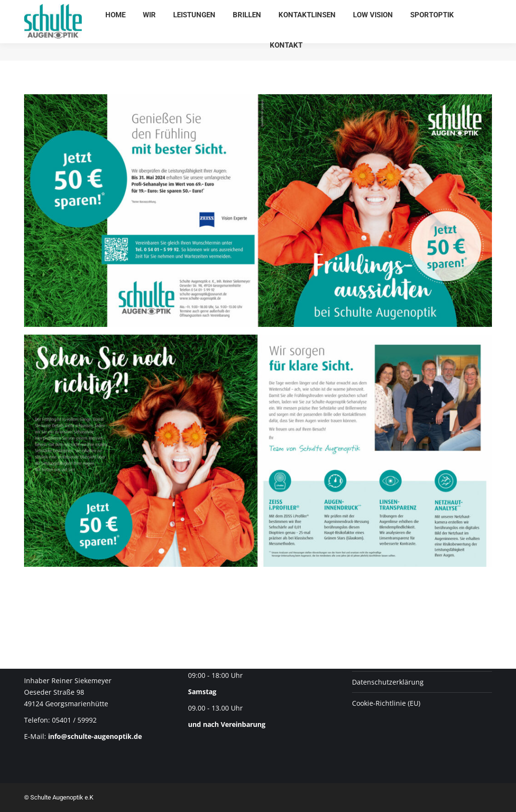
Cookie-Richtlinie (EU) (386, 703)
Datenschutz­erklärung (388, 682)
